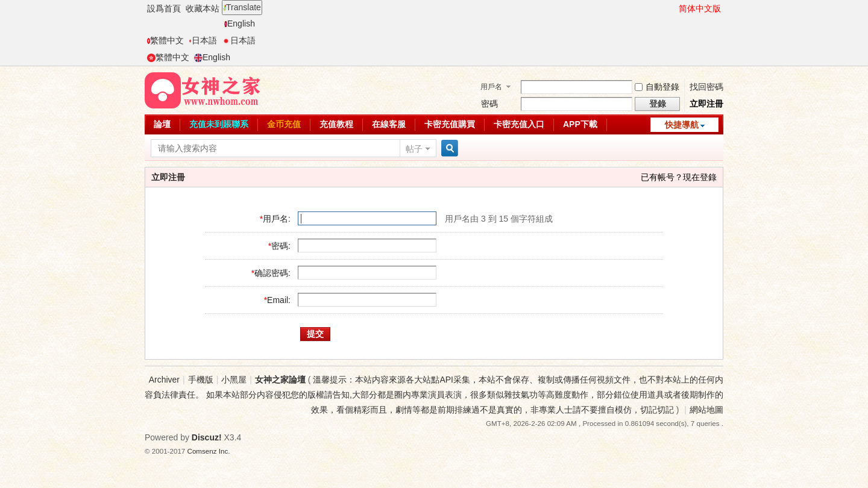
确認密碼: (272, 273)
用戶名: (277, 219)
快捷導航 (682, 125)
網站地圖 (706, 410)
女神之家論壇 (280, 380)
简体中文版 (700, 8)
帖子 (414, 149)
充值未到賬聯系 (219, 124)
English (240, 23)
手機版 (201, 380)
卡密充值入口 (519, 124)
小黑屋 (234, 380)
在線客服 (389, 124)
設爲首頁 (164, 8)
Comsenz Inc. (209, 451)
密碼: (281, 246)
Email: (279, 300)
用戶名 (491, 87)
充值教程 (336, 124)
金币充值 (284, 124)
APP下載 (580, 124)
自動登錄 (657, 87)
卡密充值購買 (450, 124)
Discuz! (207, 437)
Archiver (164, 380)
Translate (242, 7)
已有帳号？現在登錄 (679, 177)
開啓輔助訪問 (673, 8)
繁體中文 (165, 40)
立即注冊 (706, 104)
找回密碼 (706, 87)
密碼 (489, 104)
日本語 (203, 40)
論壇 (162, 124)
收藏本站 (203, 8)
